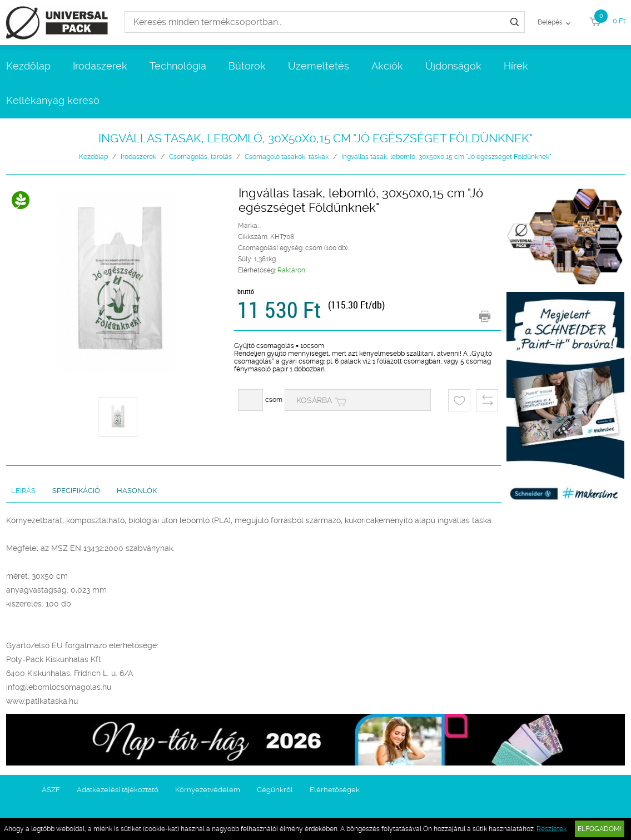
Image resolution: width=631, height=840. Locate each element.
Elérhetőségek (335, 790)
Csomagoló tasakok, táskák (287, 157)
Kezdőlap (28, 66)
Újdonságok (453, 66)
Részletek (551, 829)
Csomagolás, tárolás (200, 157)
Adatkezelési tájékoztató (118, 790)
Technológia (178, 66)
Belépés (550, 22)
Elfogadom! (600, 829)
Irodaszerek (100, 66)
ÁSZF (51, 790)
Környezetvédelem (208, 790)
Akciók (387, 66)
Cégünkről (275, 790)
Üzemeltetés (319, 66)
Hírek (516, 66)
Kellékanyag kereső (53, 100)
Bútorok (247, 66)
